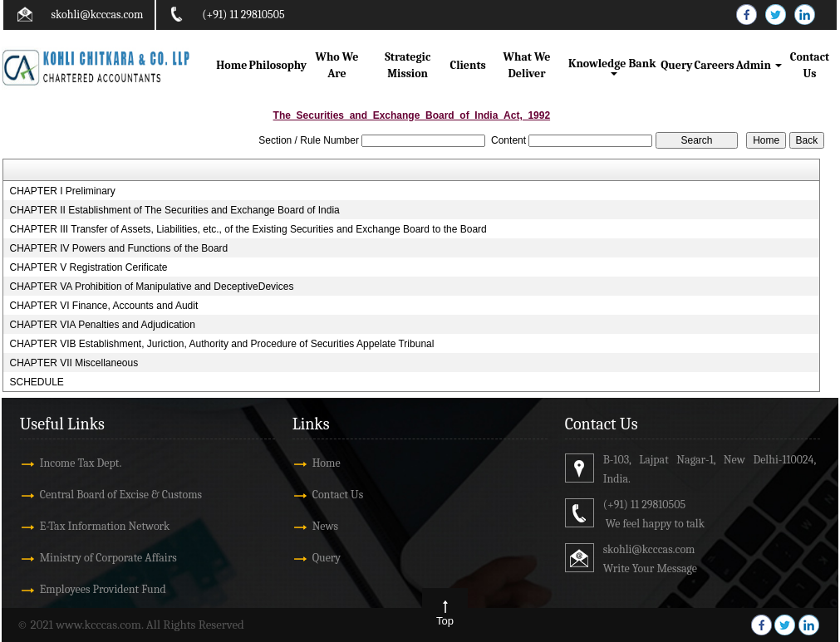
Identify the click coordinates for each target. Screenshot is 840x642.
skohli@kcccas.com (98, 15)
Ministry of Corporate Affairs (108, 558)
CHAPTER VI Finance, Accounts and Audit (103, 306)
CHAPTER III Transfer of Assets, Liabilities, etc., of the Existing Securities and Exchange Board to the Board (248, 229)
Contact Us (810, 65)
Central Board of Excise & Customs (121, 495)
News (325, 526)
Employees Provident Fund (103, 589)
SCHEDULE (36, 382)
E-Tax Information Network (105, 526)
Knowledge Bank (614, 66)
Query (676, 65)
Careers (715, 65)
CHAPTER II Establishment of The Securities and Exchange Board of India (174, 210)
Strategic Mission (408, 65)
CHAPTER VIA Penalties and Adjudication (102, 325)
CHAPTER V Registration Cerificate (88, 267)
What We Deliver (527, 65)
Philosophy (278, 65)
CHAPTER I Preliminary (62, 191)
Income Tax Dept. (81, 463)
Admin (759, 65)
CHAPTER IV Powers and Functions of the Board (118, 248)
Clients (467, 65)
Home (231, 65)
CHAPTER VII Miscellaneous (74, 363)
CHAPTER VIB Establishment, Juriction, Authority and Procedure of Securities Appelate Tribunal (221, 344)
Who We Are (337, 65)
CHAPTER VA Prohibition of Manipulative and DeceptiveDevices (151, 287)
